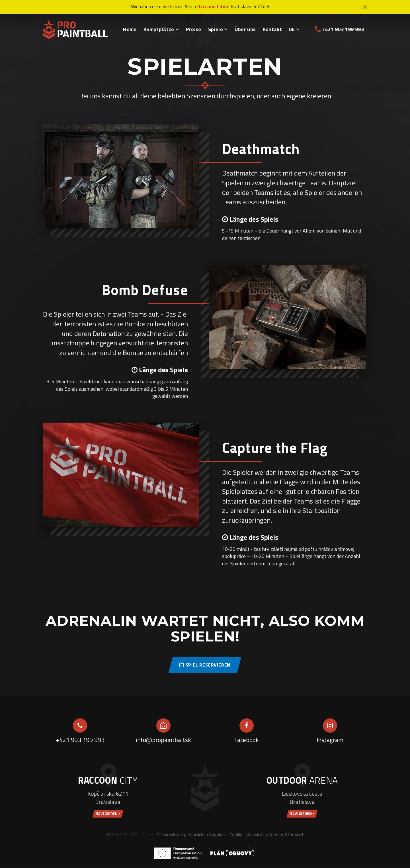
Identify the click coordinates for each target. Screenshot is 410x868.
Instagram (330, 740)
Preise (194, 29)
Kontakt (272, 29)
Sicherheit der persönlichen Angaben (191, 835)
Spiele (218, 29)
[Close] (365, 7)
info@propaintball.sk (163, 740)
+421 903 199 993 (340, 29)
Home (130, 29)
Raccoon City (211, 7)
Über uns (245, 29)
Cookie (236, 835)
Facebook (247, 740)
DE (294, 29)
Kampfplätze (161, 29)
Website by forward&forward (275, 835)
